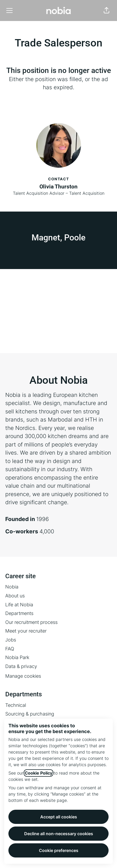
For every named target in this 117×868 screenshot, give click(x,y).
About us (15, 596)
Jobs (11, 640)
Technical (16, 705)
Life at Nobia (19, 605)
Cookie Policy (39, 773)
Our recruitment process (31, 622)
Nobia (12, 587)
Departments (19, 613)
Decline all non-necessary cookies (59, 834)
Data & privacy (21, 666)
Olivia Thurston (58, 187)
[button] (106, 10)
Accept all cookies (59, 817)
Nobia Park (17, 657)
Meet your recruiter (26, 631)
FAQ (10, 649)
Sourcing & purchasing (30, 714)
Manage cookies (23, 676)
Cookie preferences (59, 850)
